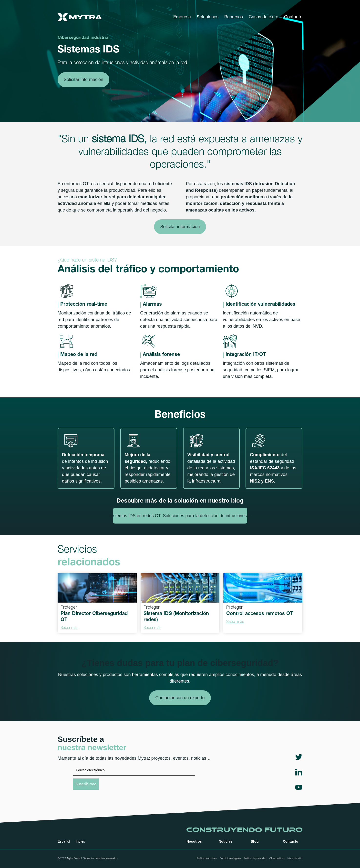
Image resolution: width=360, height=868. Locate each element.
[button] (182, 17)
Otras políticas (277, 859)
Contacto (293, 17)
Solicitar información (83, 80)
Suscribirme (86, 784)
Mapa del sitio (295, 859)
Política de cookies (207, 859)
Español (64, 841)
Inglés (80, 841)
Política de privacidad (255, 859)
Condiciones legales (230, 859)
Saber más (69, 628)
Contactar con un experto (180, 698)
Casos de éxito (263, 17)
